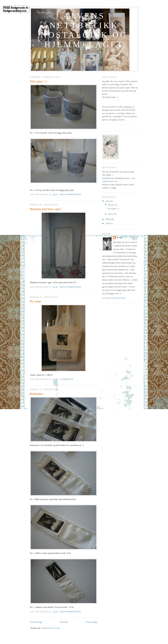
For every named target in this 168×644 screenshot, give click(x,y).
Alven (120, 238)
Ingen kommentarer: (71, 195)
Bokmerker (37, 394)
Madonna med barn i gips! (46, 209)
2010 (108, 201)
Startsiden (64, 622)
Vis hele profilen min (114, 298)
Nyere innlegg (36, 622)
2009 (108, 219)
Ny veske (35, 301)
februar (111, 205)
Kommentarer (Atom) (50, 628)
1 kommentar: (67, 379)
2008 (108, 223)
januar (111, 214)
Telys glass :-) (38, 81)
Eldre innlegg (91, 622)
